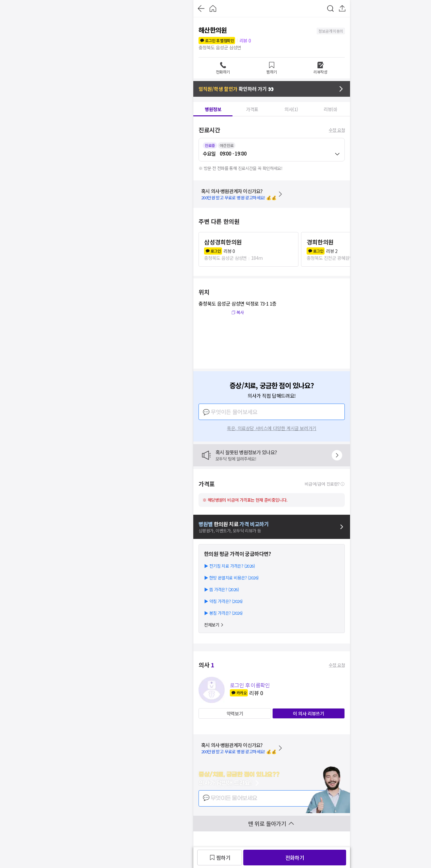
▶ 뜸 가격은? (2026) (221, 589)
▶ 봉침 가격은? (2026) (223, 613)
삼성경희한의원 (223, 242)
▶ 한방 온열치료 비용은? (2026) (231, 578)
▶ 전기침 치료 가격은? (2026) (229, 566)
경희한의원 (320, 242)
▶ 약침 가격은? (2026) (223, 601)
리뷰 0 (245, 41)
